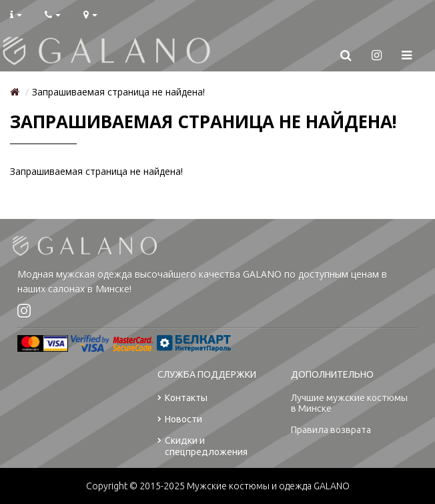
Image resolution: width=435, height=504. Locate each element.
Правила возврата (331, 433)
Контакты (182, 401)
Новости (180, 422)
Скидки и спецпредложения (202, 449)
